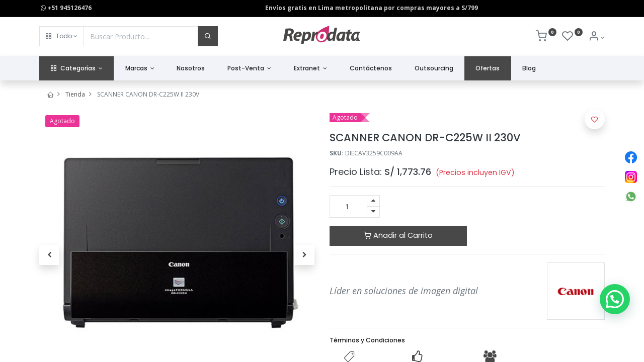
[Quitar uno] (373, 212)
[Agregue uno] (373, 201)
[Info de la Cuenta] (596, 37)
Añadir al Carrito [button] (398, 235)
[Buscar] (208, 36)
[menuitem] (191, 69)
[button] (62, 36)
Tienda (75, 94)
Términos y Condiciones (367, 340)
